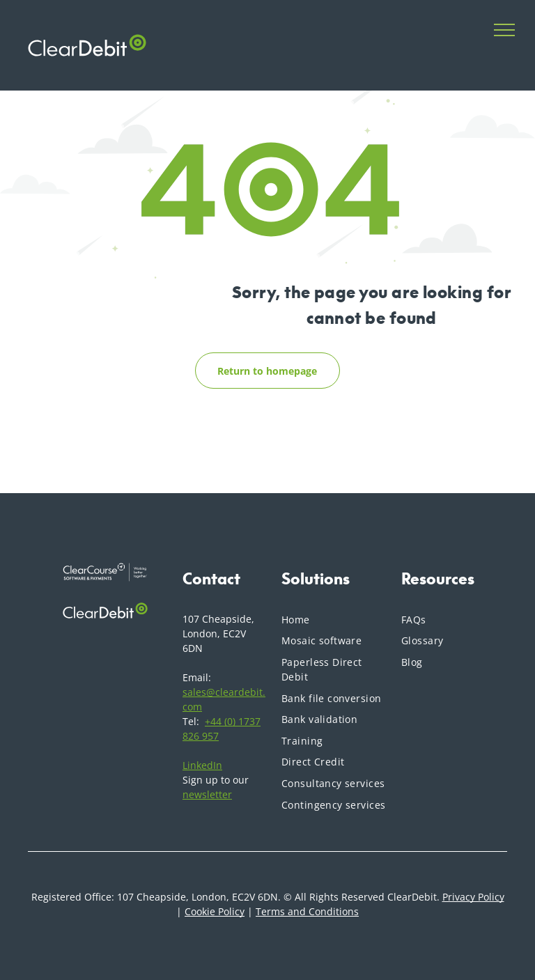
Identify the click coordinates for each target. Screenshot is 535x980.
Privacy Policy (473, 897)
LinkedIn (202, 765)
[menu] (504, 30)
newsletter (207, 794)
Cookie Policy (215, 911)
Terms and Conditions (307, 911)
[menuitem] (334, 620)
